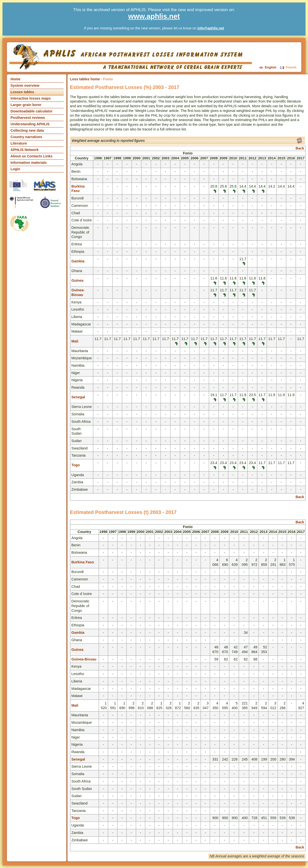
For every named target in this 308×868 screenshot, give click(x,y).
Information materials (29, 163)
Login (15, 169)
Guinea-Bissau (84, 659)
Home (16, 79)
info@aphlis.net (211, 28)
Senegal (78, 397)
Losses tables (22, 92)
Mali (75, 341)
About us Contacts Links (32, 156)
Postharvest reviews (28, 118)
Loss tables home (85, 79)
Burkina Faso (83, 562)
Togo (76, 465)
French (288, 67)
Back (300, 148)
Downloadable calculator (32, 111)
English (268, 67)
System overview (25, 85)
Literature (19, 143)
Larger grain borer (26, 105)
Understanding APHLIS (30, 124)
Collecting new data (27, 130)
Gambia (78, 261)
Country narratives (26, 137)
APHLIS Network (25, 150)
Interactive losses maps (31, 98)
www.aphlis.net (154, 16)
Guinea (78, 280)
